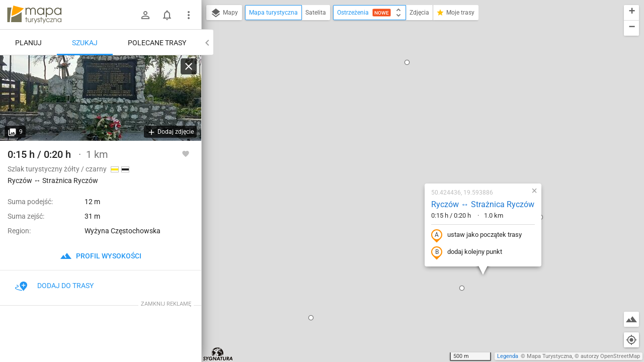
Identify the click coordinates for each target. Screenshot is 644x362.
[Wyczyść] (189, 66)
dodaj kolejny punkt (406, 154)
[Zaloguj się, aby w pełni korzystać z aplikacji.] (186, 153)
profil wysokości (101, 256)
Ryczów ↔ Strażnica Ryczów (422, 106)
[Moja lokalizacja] (631, 340)
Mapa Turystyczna (549, 356)
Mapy (224, 13)
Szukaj (85, 43)
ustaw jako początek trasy (416, 137)
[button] (251, 220)
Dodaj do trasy (54, 286)
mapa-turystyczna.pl (34, 15)
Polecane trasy (157, 43)
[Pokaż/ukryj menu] (189, 15)
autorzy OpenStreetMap (610, 356)
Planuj (28, 43)
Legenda (508, 356)
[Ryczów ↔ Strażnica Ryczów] (101, 98)
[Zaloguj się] (145, 15)
